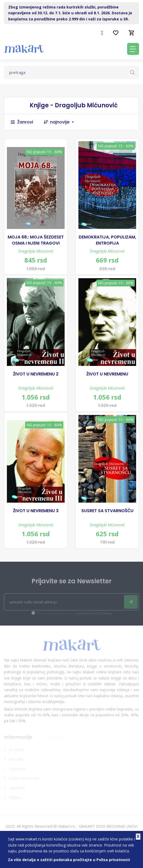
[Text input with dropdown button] (71, 72)
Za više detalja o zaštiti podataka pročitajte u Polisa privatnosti (69, 860)
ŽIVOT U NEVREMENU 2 (36, 374)
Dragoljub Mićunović (36, 251)
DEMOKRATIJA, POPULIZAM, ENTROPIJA (107, 240)
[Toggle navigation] (133, 49)
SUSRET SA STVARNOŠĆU (107, 511)
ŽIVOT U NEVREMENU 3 (36, 511)
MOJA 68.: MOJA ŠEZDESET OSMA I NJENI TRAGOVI (36, 240)
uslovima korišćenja (95, 615)
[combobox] (65, 122)
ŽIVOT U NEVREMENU (107, 374)
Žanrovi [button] (22, 122)
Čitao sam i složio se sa (74, 615)
